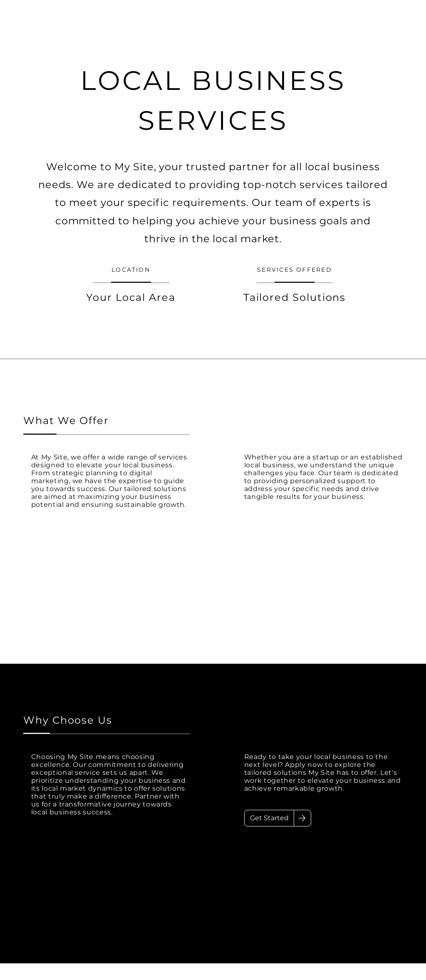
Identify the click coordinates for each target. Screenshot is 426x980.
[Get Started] (269, 818)
